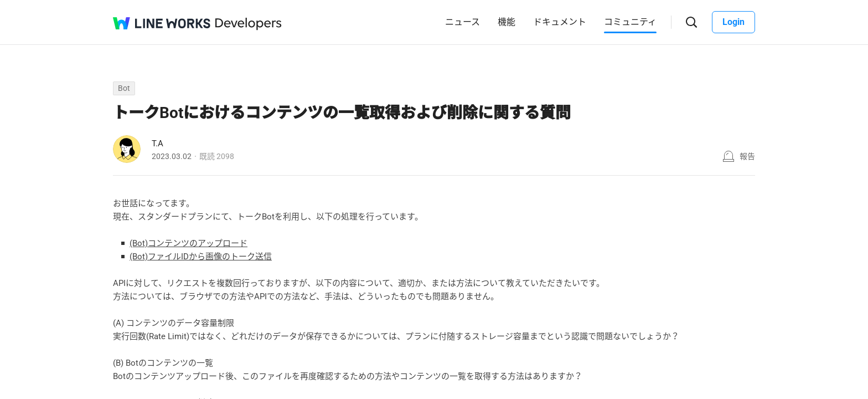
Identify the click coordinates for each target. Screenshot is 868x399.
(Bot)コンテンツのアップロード (188, 243)
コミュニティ (630, 22)
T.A (157, 144)
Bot (124, 88)
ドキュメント (560, 22)
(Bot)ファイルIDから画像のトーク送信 (201, 257)
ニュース (463, 22)
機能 (507, 22)
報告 (747, 156)
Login (733, 22)
